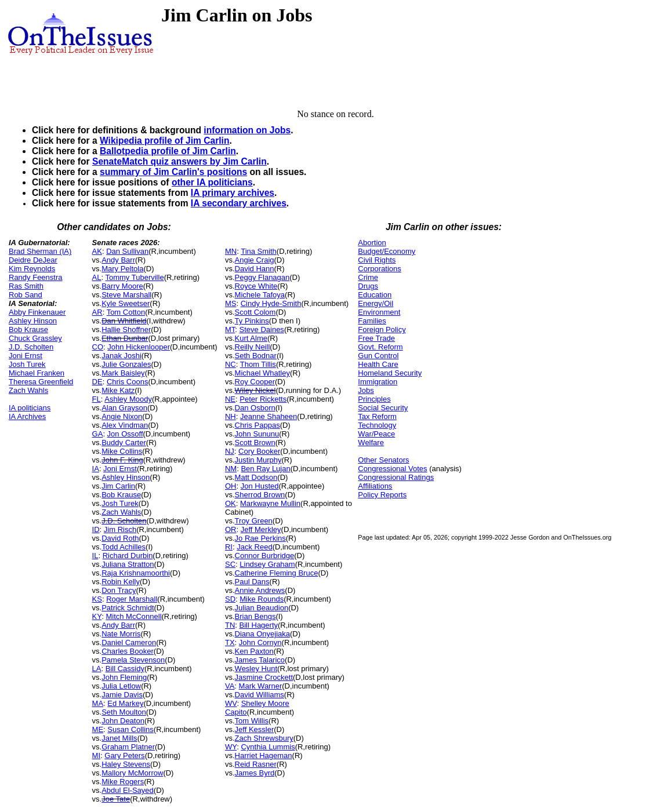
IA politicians (30, 408)
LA (97, 669)
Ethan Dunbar (125, 338)
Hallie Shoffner (126, 329)
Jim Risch (120, 529)
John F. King (122, 460)
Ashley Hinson (33, 321)
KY (97, 616)
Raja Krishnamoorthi (136, 573)
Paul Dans (252, 582)
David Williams (260, 695)
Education (375, 295)
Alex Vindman (125, 425)
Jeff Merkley (261, 529)
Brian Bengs (255, 616)
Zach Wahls (28, 390)
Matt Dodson (256, 477)
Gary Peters (124, 755)
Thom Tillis (258, 364)
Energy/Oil (376, 303)
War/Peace (376, 434)
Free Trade (376, 338)
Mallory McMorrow (132, 773)
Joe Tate (116, 799)
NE (230, 399)
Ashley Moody (128, 399)
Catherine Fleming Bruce (277, 573)
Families (372, 321)
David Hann (255, 269)
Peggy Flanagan (262, 277)
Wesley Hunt (256, 669)
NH (231, 416)
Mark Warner (261, 686)
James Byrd (255, 773)
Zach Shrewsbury (264, 738)
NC (231, 364)
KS (97, 599)
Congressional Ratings (396, 477)
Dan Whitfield (124, 321)
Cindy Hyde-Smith (271, 303)
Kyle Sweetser (126, 303)
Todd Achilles (124, 547)
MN (231, 251)
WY (231, 747)
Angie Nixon (122, 416)
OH (231, 486)
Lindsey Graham (267, 564)
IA (96, 469)
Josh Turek (27, 364)
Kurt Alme (251, 338)
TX (230, 642)
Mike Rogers (123, 782)
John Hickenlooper (139, 347)
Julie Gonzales (126, 364)
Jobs (366, 390)
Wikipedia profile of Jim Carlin (164, 141)
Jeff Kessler (255, 729)
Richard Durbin (128, 556)
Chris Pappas (257, 425)
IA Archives (27, 416)
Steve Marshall (126, 295)
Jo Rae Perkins (260, 538)
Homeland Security (390, 373)
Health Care (378, 364)
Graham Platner (128, 747)
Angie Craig (255, 260)
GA (98, 434)
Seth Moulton (124, 712)
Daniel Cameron (129, 642)
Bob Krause (28, 329)
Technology (377, 425)
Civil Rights (377, 260)
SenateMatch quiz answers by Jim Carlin (179, 161)
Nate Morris (121, 634)
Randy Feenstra (36, 277)
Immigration (378, 382)
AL (97, 277)
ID (96, 529)
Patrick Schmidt (128, 608)
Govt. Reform (380, 347)
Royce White (256, 286)
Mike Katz (118, 390)
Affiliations (375, 486)
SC (230, 564)
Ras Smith (26, 286)
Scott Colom (255, 312)
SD (230, 599)
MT (230, 329)
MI (96, 755)
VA (230, 686)
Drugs (368, 286)
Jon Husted (260, 486)
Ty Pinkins (252, 321)
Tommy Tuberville (134, 277)
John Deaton (123, 721)
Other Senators (383, 460)
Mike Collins (122, 451)
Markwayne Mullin (270, 503)
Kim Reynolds (32, 269)
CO (98, 347)
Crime (368, 277)
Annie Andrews (260, 590)
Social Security (383, 408)
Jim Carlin (118, 486)
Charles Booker (128, 651)
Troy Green (254, 521)
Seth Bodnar (256, 356)
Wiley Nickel (255, 390)
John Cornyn (260, 642)
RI (229, 547)
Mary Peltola (122, 269)
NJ (230, 451)
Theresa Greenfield (41, 382)
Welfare (371, 443)
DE (97, 382)
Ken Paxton (254, 651)
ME (98, 729)
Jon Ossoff (125, 434)
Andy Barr (118, 260)
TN (230, 625)
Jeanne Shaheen (269, 416)
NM (231, 469)
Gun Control (378, 356)
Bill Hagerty (259, 625)
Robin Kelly (121, 582)
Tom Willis (252, 721)
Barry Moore (122, 286)
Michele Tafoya (260, 295)
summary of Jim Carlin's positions (173, 172)
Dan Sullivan (127, 251)
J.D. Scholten (31, 347)
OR (231, 529)
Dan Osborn (255, 408)
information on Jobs (247, 130)
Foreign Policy (382, 329)
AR (97, 312)
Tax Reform (377, 416)
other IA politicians (212, 182)
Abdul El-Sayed (128, 790)
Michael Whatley (262, 373)
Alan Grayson (124, 408)
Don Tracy (119, 590)
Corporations (379, 269)
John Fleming (124, 677)
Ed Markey (125, 703)
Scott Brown (255, 443)
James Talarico (260, 660)
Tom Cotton (126, 312)
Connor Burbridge (265, 556)
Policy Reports (382, 495)
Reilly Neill (253, 347)
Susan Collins (130, 729)
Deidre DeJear (33, 260)
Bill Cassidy (125, 669)
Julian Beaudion (262, 608)
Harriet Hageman (264, 755)
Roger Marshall (132, 599)
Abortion (372, 243)
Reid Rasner (256, 764)
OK (231, 503)
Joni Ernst (26, 356)
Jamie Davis (122, 695)
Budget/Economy (387, 251)
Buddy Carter (124, 443)
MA (98, 703)
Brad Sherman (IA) (40, 251)
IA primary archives (233, 193)
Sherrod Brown (260, 495)
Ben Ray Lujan (265, 469)
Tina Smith (259, 251)
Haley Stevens (126, 764)
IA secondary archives (239, 203)
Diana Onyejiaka (262, 634)
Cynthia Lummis (268, 747)
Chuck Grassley (35, 338)
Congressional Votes (392, 469)
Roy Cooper (255, 382)
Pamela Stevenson (133, 660)
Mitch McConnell (133, 616)
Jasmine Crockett (264, 677)
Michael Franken (37, 373)
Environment (379, 312)
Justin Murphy (258, 460)
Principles (374, 399)
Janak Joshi (121, 356)
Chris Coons (128, 382)
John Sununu (257, 434)
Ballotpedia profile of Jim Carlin (168, 151)
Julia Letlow (121, 686)
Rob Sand (26, 295)
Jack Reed (254, 547)
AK (97, 251)
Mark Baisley (123, 373)
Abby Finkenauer (37, 312)
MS (231, 303)
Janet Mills (119, 738)
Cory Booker (259, 451)
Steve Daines (262, 329)
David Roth (120, 538)
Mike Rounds (262, 599)
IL (95, 556)
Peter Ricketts (263, 399)
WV (231, 703)
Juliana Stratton (128, 564)
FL (97, 399)
